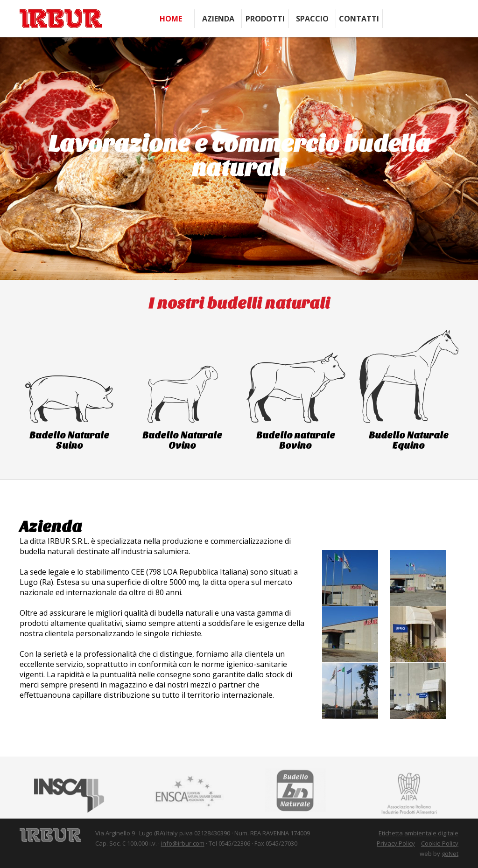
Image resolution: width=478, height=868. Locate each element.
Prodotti (265, 19)
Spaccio (312, 19)
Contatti (359, 19)
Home (171, 19)
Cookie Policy (440, 843)
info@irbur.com (183, 843)
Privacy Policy (396, 843)
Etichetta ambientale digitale (418, 833)
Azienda (218, 19)
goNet (450, 854)
